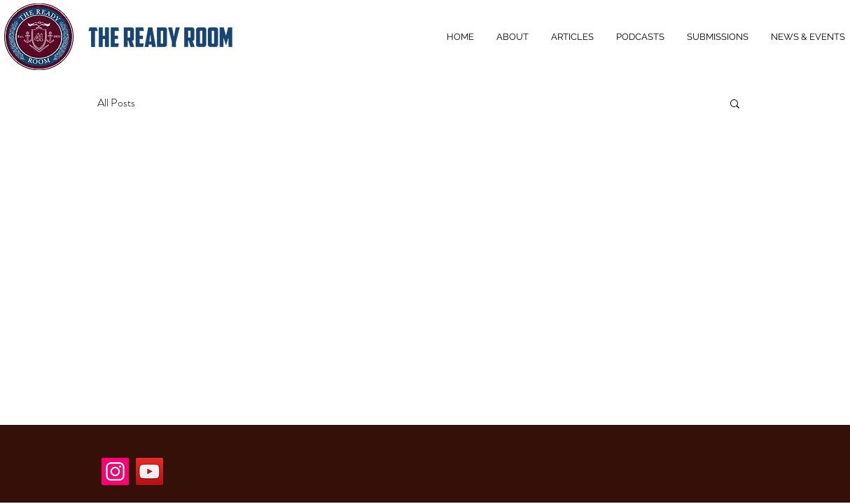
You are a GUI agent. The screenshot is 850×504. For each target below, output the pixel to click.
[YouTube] (149, 471)
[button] (735, 105)
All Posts (116, 103)
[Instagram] (115, 471)
